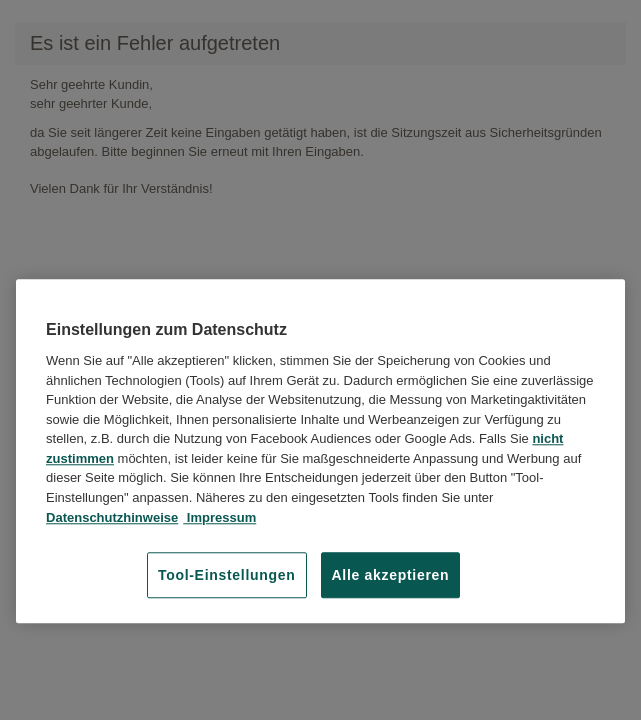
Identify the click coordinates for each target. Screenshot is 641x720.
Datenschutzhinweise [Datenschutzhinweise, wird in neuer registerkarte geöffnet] (112, 517)
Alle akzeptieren (391, 575)
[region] (320, 451)
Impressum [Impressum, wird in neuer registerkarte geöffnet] (219, 517)
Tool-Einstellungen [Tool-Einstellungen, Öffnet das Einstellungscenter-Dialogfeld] (227, 575)
